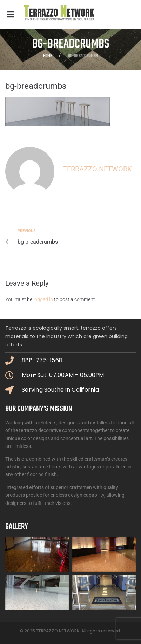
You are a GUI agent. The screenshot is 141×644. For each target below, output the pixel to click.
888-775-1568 (42, 360)
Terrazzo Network (97, 169)
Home (48, 56)
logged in (43, 299)
